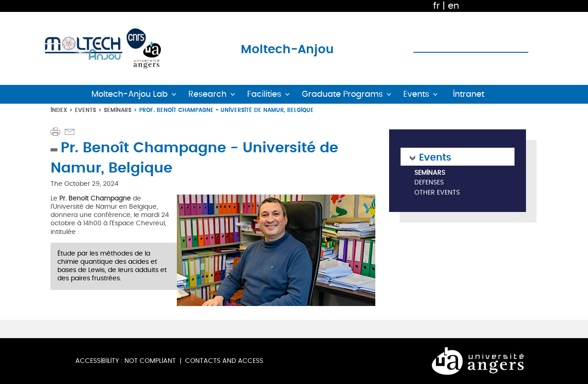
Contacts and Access (224, 361)
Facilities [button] (264, 94)
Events (85, 110)
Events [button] (416, 94)
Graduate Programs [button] (342, 94)
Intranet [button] (469, 94)
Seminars (118, 110)
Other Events (437, 193)
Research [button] (207, 94)
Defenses (429, 183)
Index (59, 110)
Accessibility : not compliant (126, 361)
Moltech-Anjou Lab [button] (130, 94)
